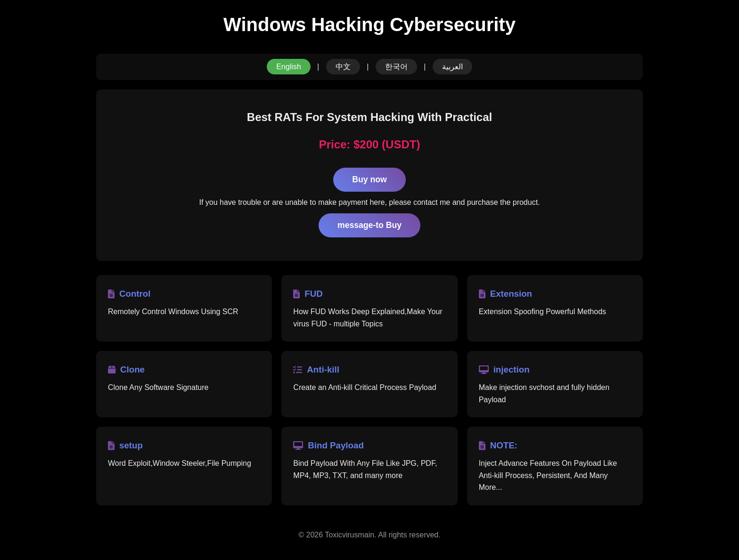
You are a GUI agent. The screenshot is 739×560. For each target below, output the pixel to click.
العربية (452, 67)
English (288, 67)
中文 (343, 67)
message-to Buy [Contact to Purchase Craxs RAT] (369, 225)
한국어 (396, 67)
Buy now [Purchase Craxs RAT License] (369, 179)
